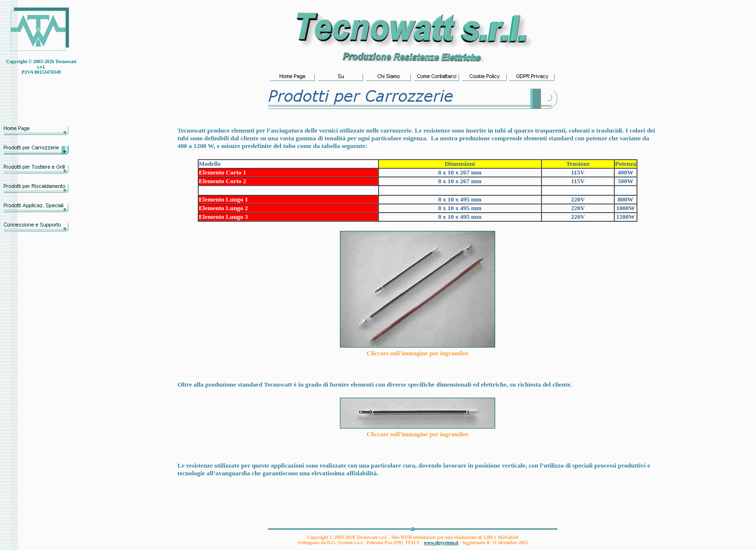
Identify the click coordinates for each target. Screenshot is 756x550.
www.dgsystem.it (441, 543)
